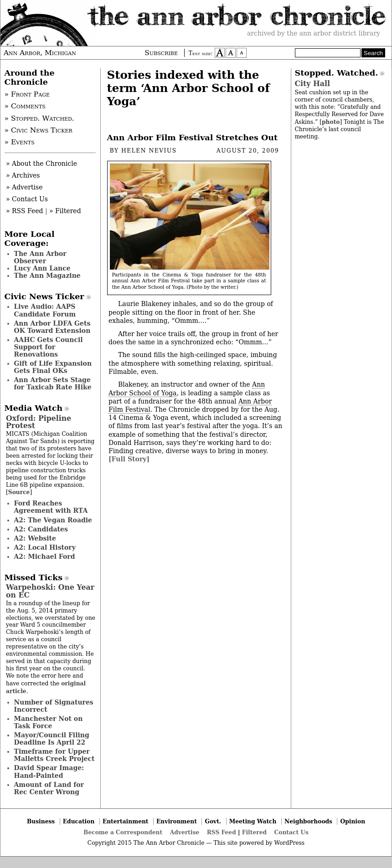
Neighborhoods (308, 821)
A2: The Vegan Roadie (53, 520)
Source (19, 492)
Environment (177, 821)
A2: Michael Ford (45, 557)
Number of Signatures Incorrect (54, 706)
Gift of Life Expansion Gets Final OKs (53, 367)
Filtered (254, 832)
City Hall (312, 84)
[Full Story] (129, 459)
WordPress (289, 843)
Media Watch (34, 408)
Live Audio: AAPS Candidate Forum (45, 310)
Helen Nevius (149, 151)
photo (331, 122)
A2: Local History (45, 547)
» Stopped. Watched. (39, 118)
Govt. (213, 821)
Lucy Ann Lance (42, 268)
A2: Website (35, 538)
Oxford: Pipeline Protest (39, 422)
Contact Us (291, 832)
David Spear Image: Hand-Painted (49, 771)
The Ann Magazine (47, 276)
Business (41, 821)
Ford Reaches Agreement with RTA (51, 507)
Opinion (353, 821)
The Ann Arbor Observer (40, 257)
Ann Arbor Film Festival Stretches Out (193, 138)
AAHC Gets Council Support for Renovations (49, 347)
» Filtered (65, 211)
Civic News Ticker (44, 296)
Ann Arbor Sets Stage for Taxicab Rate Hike (53, 383)
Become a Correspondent (123, 832)
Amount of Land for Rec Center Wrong (49, 788)
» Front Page (27, 94)
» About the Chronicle (41, 163)
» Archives (23, 175)
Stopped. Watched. (337, 73)
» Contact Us (27, 199)
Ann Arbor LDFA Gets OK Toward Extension (52, 327)
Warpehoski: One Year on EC (50, 591)
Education (79, 821)
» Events (20, 142)
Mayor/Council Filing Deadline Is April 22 (52, 739)
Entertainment (126, 821)
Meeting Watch (253, 821)
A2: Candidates (41, 529)
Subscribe (161, 53)
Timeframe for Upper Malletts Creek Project (54, 755)
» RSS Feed (24, 211)
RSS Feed (222, 832)
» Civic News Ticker (39, 130)
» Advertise (24, 187)
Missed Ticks (34, 577)
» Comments (25, 106)
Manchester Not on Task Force (49, 722)
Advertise (185, 832)
